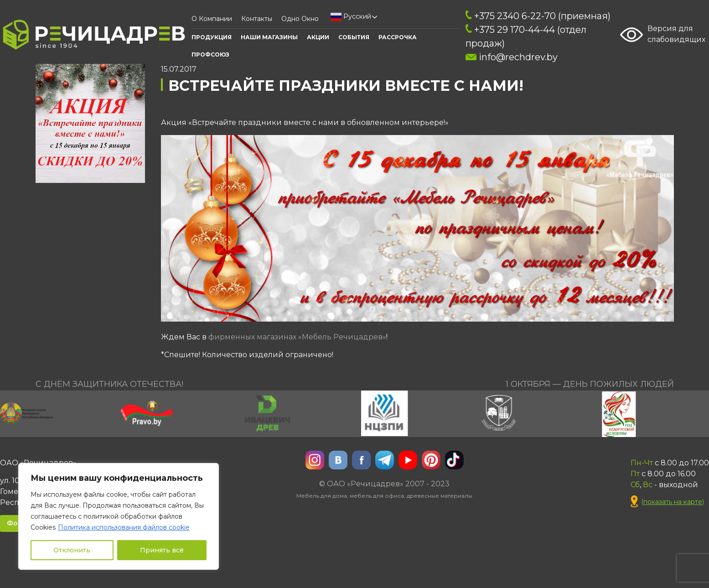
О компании (212, 19)
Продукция (212, 37)
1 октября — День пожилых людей (590, 384)
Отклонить (72, 550)
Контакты (257, 19)
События (354, 37)
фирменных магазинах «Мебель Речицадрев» (297, 337)
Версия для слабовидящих (663, 35)
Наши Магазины (269, 37)
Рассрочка (398, 37)
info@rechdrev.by (511, 57)
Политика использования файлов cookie (124, 527)
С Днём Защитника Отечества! (109, 384)
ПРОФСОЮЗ (210, 55)
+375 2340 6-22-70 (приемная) (538, 16)
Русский (351, 17)
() (667, 502)
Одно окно (300, 19)
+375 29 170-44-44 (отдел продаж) (526, 36)
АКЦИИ (318, 37)
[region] (119, 516)
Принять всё (162, 550)
